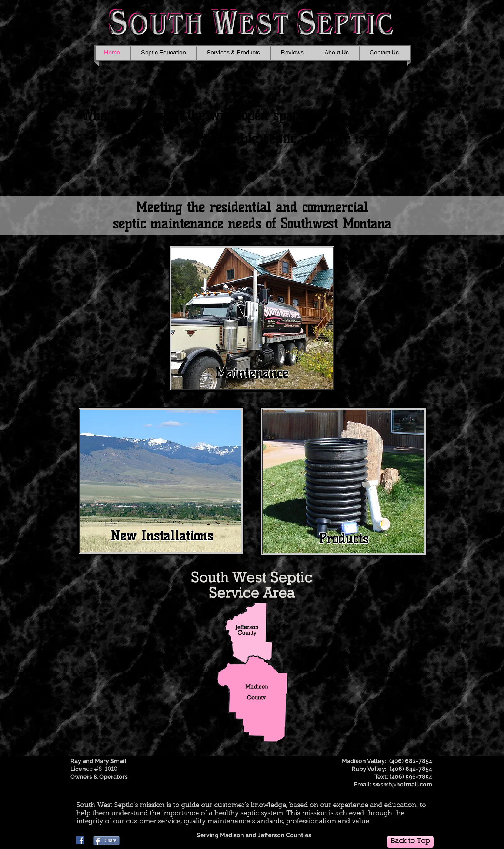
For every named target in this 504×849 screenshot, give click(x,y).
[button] (233, 53)
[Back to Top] (410, 842)
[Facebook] (80, 840)
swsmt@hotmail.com (402, 784)
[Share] (106, 840)
